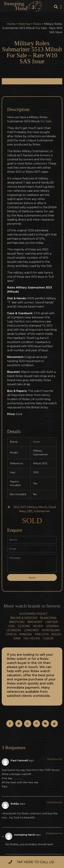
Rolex (37, 24)
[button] (61, 7)
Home (11, 24)
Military (32, 507)
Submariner (42, 511)
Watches (24, 24)
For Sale (46, 121)
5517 (23, 507)
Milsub (43, 507)
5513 (16, 507)
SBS (30, 511)
